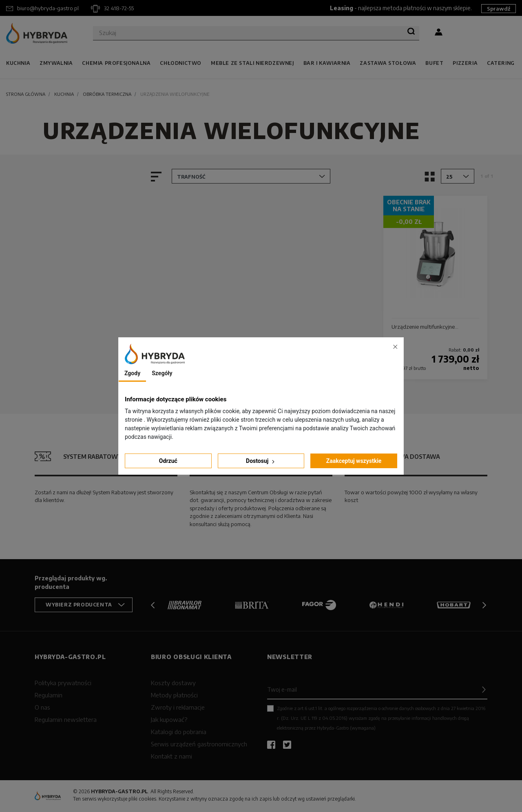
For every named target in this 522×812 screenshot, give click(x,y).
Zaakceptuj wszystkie (354, 461)
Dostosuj (261, 461)
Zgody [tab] (132, 373)
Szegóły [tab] (162, 373)
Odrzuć (168, 461)
